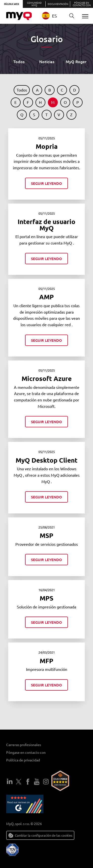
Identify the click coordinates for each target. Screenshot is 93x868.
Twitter (19, 782)
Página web (12, 4)
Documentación (58, 4)
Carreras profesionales (24, 745)
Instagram (46, 782)
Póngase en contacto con (82, 4)
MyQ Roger (76, 61)
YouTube (37, 782)
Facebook (28, 782)
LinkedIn (10, 782)
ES (49, 16)
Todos (19, 61)
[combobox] (53, 16)
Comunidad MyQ (34, 4)
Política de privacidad (23, 760)
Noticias (47, 61)
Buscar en (70, 16)
